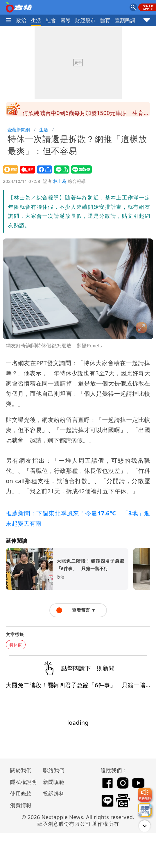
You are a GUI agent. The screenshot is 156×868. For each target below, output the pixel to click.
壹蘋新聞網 (19, 130)
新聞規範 (54, 782)
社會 (51, 20)
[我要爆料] (145, 795)
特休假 (16, 645)
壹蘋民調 (125, 20)
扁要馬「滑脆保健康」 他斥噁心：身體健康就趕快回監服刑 (85, 111)
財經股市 (85, 20)
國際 (66, 20)
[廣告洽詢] (145, 810)
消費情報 (21, 805)
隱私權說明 (21, 782)
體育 (105, 20)
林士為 (60, 181)
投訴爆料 (54, 793)
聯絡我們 (54, 770)
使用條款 (21, 793)
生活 (36, 20)
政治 (21, 20)
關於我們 (21, 770)
